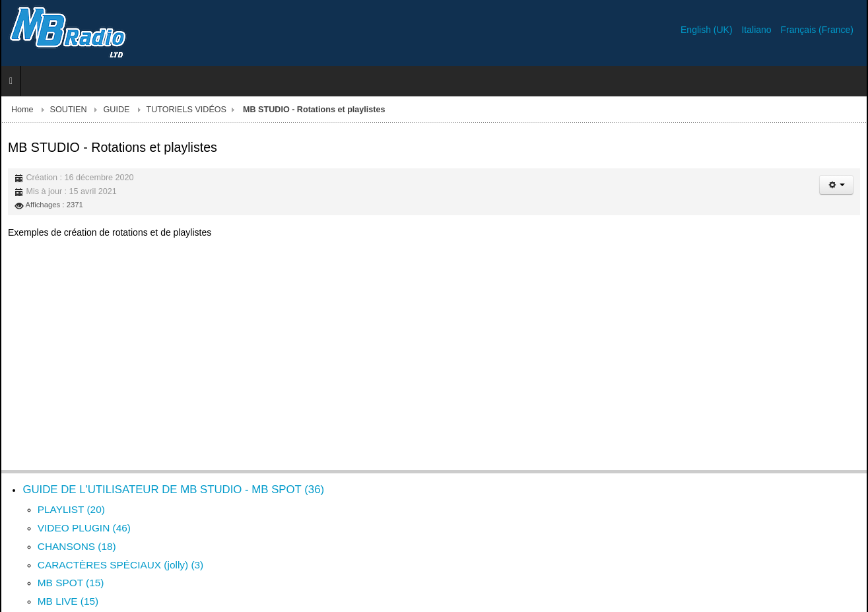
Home (22, 110)
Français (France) (817, 30)
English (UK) (708, 30)
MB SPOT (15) (71, 583)
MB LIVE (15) (68, 601)
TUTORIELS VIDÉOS (186, 110)
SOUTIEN (69, 110)
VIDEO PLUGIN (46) (84, 528)
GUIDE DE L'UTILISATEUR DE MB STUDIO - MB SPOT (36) (173, 490)
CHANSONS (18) (77, 546)
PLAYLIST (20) (71, 509)
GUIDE (117, 110)
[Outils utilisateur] (836, 185)
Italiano (757, 30)
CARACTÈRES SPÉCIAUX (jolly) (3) (120, 565)
